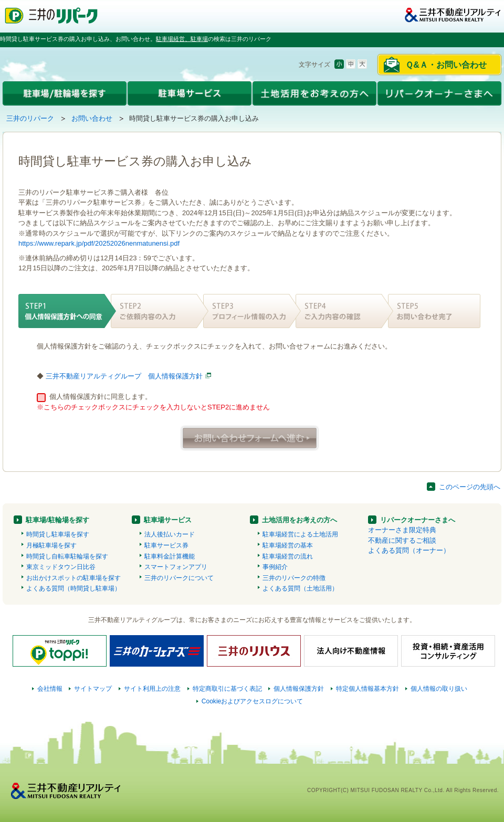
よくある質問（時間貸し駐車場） (73, 588)
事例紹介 (275, 567)
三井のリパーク (30, 118)
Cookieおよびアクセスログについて (253, 701)
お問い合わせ (92, 118)
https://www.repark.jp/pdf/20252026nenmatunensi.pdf (99, 243)
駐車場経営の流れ (288, 556)
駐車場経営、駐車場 (182, 39)
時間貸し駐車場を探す (58, 534)
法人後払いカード (170, 534)
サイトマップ (93, 689)
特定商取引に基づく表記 (227, 689)
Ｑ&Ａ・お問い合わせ (446, 65)
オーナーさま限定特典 (402, 530)
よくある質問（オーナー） (409, 550)
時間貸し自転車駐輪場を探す (67, 556)
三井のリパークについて (179, 578)
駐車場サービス (168, 520)
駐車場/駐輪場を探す (57, 520)
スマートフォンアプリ (176, 567)
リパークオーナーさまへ (418, 520)
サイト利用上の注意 (152, 689)
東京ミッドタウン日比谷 (61, 567)
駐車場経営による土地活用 (300, 534)
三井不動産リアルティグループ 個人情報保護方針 (124, 376)
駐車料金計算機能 (170, 556)
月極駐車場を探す (51, 545)
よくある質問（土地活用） (300, 588)
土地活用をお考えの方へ (300, 520)
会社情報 (50, 689)
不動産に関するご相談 (402, 540)
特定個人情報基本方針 (367, 689)
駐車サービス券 (166, 545)
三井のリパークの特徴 (294, 578)
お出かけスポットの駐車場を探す (73, 578)
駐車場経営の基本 (288, 545)
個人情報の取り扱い (439, 689)
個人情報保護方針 (299, 689)
